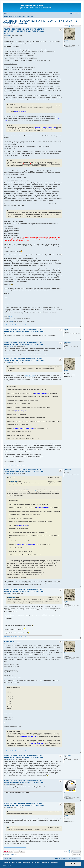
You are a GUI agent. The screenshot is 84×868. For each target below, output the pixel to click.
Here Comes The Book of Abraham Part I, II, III (15, 325)
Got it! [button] (73, 864)
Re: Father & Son (10, 641)
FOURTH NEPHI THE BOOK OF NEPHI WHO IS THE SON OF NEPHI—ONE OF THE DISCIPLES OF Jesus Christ (40, 22)
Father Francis (68, 342)
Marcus (66, 329)
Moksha (66, 793)
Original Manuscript (29, 376)
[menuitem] (6, 14)
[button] (80, 26)
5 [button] (78, 26)
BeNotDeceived (68, 755)
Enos (11, 316)
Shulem (66, 41)
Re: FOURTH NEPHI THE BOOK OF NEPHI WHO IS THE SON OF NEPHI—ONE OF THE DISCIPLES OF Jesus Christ (24, 330)
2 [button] (72, 26)
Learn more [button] (7, 865)
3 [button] (74, 26)
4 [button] (76, 26)
